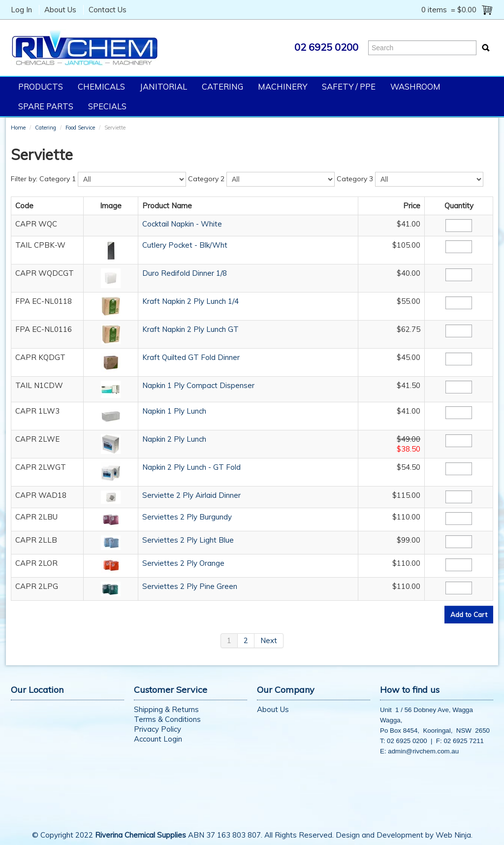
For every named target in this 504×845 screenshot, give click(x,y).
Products (41, 86)
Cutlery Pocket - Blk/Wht (185, 245)
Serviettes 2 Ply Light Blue (188, 540)
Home (18, 128)
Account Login (158, 739)
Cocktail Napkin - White (182, 224)
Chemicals (101, 86)
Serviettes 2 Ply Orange (183, 563)
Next (269, 640)
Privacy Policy (157, 729)
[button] (111, 249)
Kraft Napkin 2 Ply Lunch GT (190, 329)
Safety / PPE (349, 86)
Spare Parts (46, 106)
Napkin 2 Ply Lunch (174, 439)
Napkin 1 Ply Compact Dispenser (198, 385)
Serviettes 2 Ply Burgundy (187, 517)
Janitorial (163, 86)
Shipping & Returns (166, 709)
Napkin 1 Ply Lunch (174, 411)
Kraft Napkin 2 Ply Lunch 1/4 (190, 301)
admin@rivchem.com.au (423, 751)
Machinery (283, 86)
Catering (222, 86)
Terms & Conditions (167, 719)
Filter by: (24, 179)
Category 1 (58, 179)
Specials (107, 106)
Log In (21, 10)
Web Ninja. (454, 835)
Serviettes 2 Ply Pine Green (190, 586)
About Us (60, 10)
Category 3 (355, 179)
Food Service (80, 128)
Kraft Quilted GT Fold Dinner (191, 357)
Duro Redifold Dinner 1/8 (185, 273)
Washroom (415, 86)
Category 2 (206, 179)
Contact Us (108, 10)
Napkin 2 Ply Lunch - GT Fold (191, 467)
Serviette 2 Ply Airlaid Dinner (191, 495)
